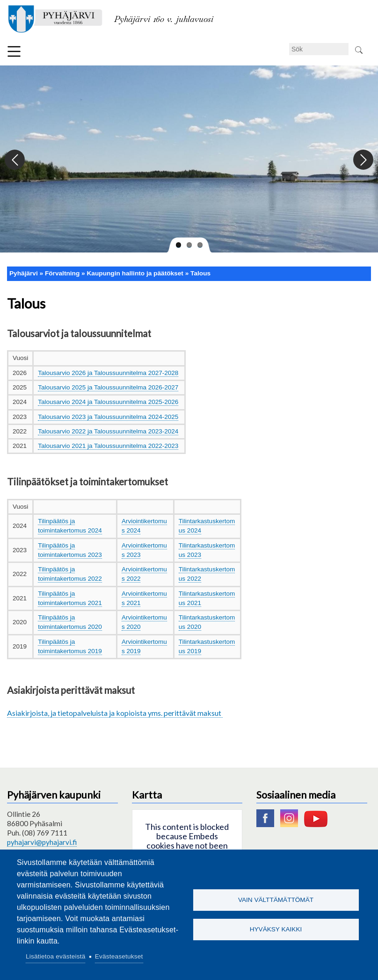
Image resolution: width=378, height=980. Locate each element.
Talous (200, 273)
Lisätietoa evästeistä (55, 956)
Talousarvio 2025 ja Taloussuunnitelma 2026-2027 (108, 387)
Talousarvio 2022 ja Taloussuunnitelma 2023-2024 (108, 431)
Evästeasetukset (119, 956)
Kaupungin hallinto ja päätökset (135, 273)
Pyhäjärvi (24, 273)
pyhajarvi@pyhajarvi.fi (42, 842)
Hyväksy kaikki (276, 930)
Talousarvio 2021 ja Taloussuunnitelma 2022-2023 (108, 446)
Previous (15, 160)
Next (363, 160)
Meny (14, 51)
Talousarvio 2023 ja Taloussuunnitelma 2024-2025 (108, 417)
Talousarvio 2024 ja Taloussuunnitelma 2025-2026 (108, 402)
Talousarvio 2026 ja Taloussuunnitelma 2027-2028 (108, 373)
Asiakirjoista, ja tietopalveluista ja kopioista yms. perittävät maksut (115, 713)
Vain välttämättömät (276, 899)
